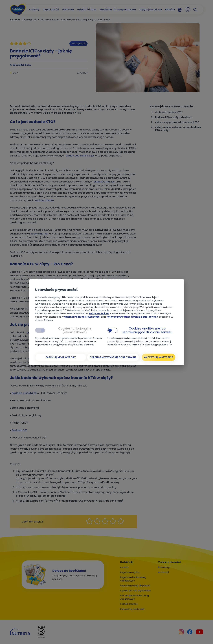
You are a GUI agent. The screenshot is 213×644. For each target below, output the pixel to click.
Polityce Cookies (99, 313)
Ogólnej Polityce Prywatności (82, 317)
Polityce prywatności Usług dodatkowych (132, 317)
